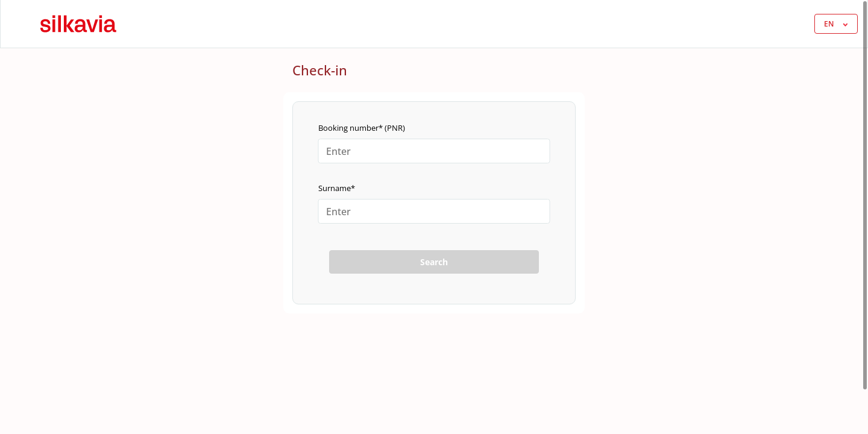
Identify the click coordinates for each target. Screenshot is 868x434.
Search (434, 262)
